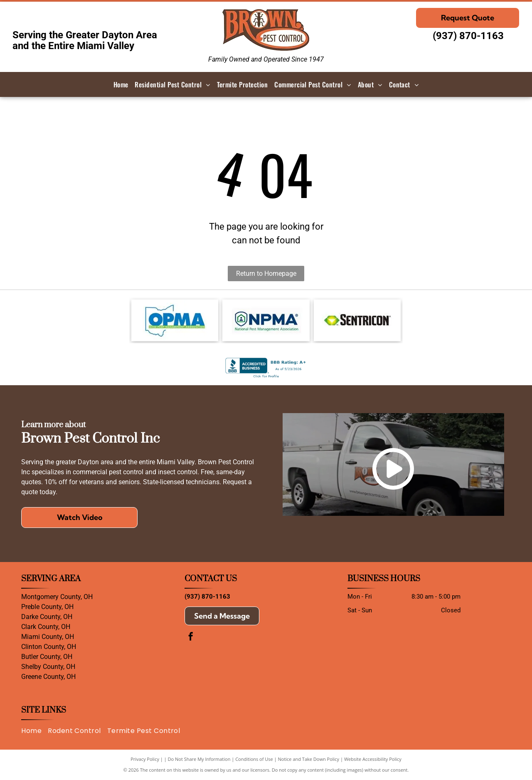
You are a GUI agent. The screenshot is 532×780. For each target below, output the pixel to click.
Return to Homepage (266, 274)
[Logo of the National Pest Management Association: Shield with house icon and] (266, 320)
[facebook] (191, 638)
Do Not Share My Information (199, 759)
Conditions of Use (254, 759)
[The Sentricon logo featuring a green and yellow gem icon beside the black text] (357, 320)
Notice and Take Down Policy (309, 759)
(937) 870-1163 (468, 36)
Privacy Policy (145, 759)
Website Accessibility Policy (373, 759)
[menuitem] (121, 84)
